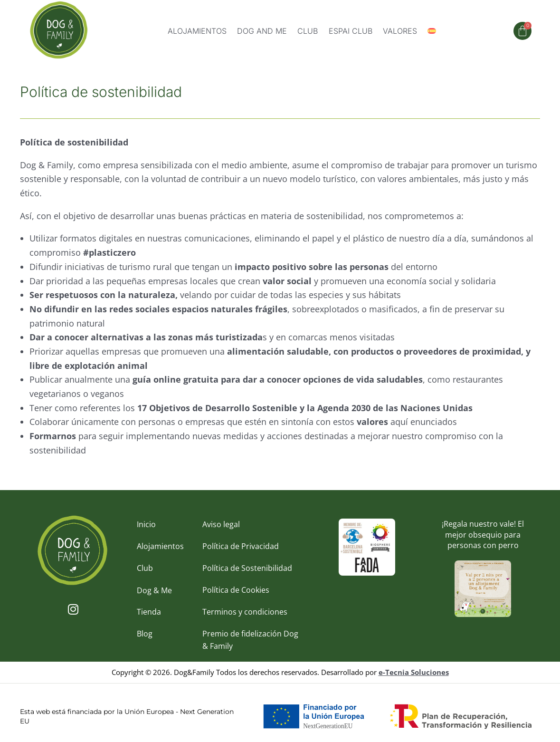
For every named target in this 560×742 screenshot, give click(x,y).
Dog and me (262, 31)
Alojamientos (197, 31)
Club (308, 31)
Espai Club (351, 31)
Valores (400, 31)
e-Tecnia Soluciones (414, 674)
